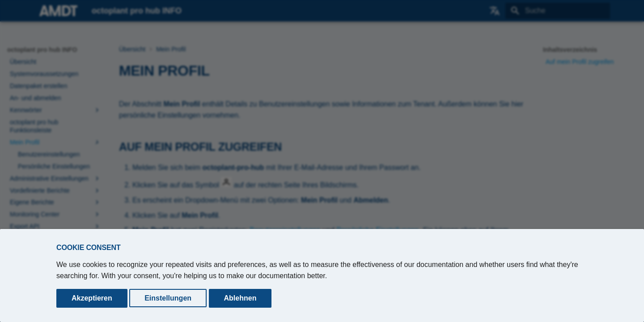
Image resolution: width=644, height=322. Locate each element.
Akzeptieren (92, 298)
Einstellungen (168, 298)
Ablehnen (240, 298)
